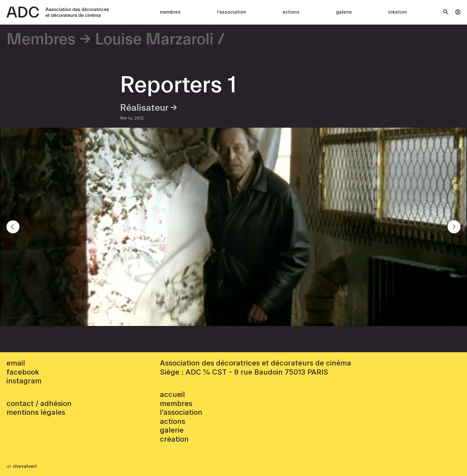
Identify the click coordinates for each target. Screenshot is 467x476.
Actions (291, 12)
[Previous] (13, 227)
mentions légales (36, 412)
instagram (24, 381)
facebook (23, 372)
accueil (172, 394)
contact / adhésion (39, 403)
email (16, 363)
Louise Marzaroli (154, 40)
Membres (170, 12)
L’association (232, 12)
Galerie (344, 12)
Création (397, 12)
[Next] (454, 227)
